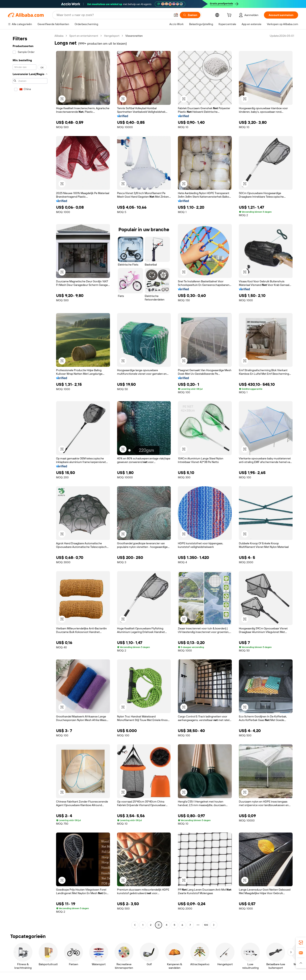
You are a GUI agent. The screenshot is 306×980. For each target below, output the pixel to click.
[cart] (230, 16)
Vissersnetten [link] (134, 36)
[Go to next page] (214, 925)
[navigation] (30, 481)
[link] (301, 942)
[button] (176, 15)
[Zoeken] (190, 15)
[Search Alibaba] (113, 15)
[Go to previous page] (135, 925)
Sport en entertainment (84, 36)
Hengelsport (112, 36)
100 (206, 925)
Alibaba (59, 36)
